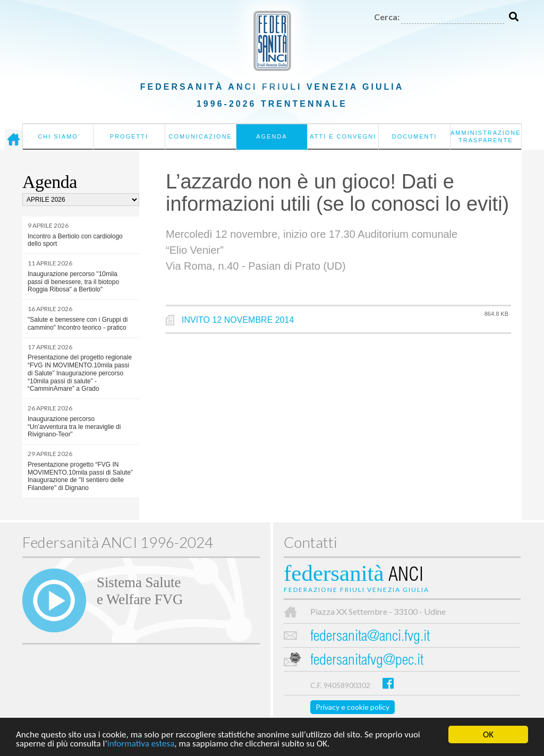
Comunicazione (200, 136)
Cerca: (387, 17)
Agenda (271, 136)
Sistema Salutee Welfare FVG (140, 591)
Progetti (129, 136)
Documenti (415, 136)
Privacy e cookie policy (352, 707)
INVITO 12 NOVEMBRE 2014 (238, 320)
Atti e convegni (343, 136)
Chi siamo (58, 136)
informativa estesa (141, 744)
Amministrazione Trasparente (486, 136)
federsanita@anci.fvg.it (370, 637)
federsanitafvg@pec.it (367, 661)
